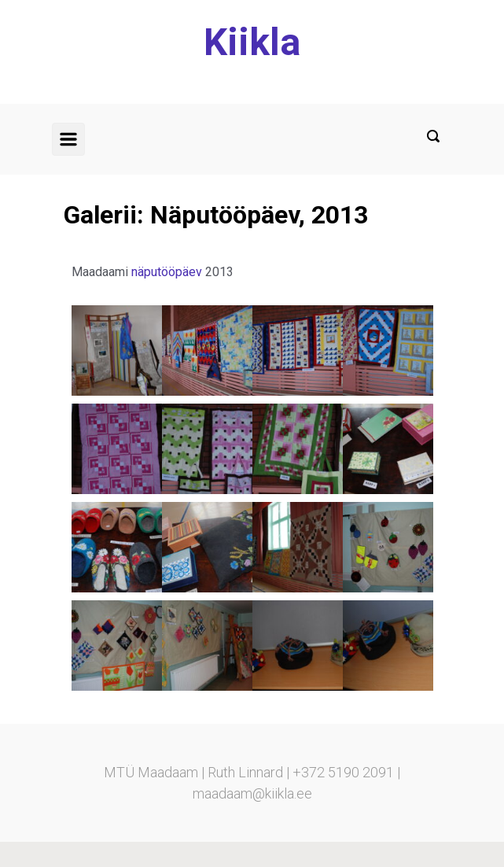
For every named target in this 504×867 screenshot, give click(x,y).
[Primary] (68, 139)
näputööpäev (167, 272)
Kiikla (252, 42)
